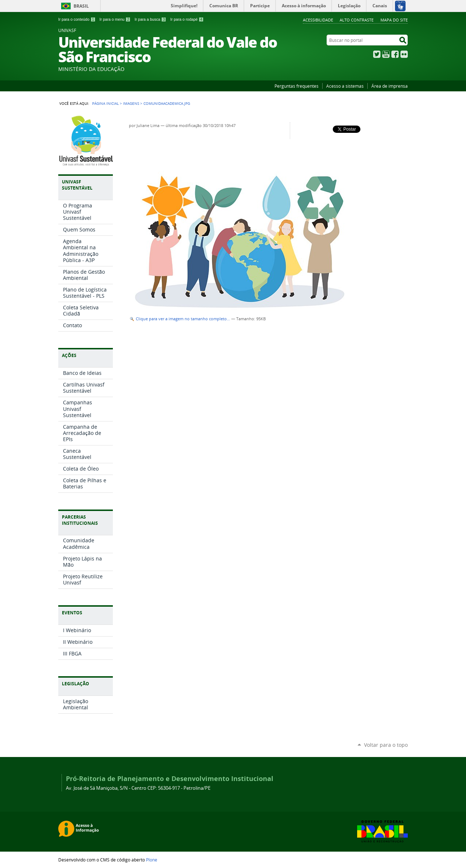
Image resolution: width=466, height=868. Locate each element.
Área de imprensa (390, 86)
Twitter (377, 54)
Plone (152, 860)
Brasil (81, 6)
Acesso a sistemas (345, 86)
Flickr (404, 54)
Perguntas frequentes (297, 86)
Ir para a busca (151, 19)
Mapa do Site (394, 20)
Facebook (395, 54)
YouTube (386, 54)
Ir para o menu (115, 19)
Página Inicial (105, 103)
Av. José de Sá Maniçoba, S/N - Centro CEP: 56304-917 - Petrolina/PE (138, 788)
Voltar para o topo (386, 745)
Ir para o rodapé (187, 19)
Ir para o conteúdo (77, 19)
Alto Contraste (357, 20)
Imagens (131, 103)
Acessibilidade (318, 20)
